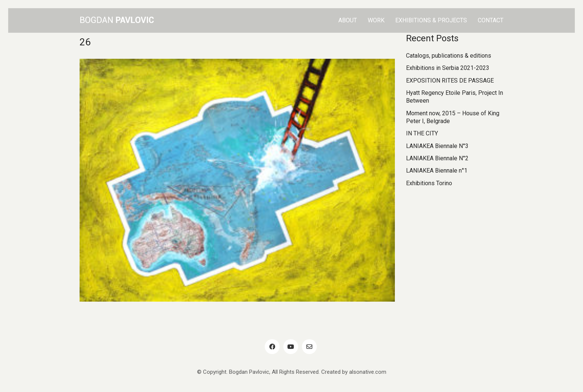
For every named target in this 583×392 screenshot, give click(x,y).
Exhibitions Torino (429, 183)
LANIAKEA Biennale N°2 (437, 158)
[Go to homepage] (117, 20)
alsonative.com (368, 372)
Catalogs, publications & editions (449, 56)
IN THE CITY (422, 133)
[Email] (309, 347)
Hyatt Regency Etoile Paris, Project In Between (455, 97)
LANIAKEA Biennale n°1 (437, 171)
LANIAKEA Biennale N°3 (437, 146)
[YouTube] (291, 347)
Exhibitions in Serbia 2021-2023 (448, 68)
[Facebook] (272, 347)
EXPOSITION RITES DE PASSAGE (450, 81)
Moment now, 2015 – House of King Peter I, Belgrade (453, 117)
